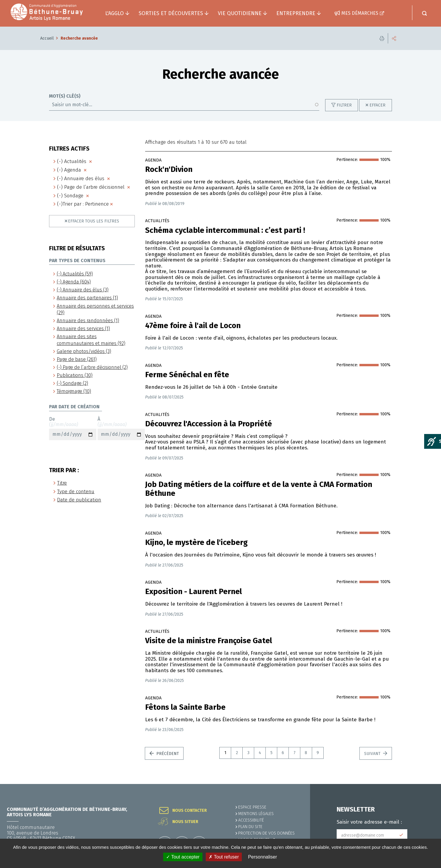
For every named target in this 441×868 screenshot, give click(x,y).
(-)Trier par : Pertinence (83, 204)
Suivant (373, 754)
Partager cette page (394, 38)
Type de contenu (76, 492)
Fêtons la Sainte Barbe (185, 707)
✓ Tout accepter (183, 857)
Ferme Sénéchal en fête (187, 375)
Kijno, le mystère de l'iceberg (196, 543)
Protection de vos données (266, 833)
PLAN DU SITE (250, 827)
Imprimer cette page (382, 38)
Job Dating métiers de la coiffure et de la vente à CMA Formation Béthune (259, 489)
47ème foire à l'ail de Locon (193, 326)
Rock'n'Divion (169, 170)
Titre (62, 483)
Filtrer (344, 105)
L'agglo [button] (115, 13)
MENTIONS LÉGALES (256, 814)
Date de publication (79, 500)
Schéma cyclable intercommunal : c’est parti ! (225, 230)
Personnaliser (262, 857)
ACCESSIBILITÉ (251, 820)
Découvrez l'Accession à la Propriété (209, 424)
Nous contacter (190, 811)
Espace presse (252, 807)
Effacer (377, 105)
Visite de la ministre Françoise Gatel (209, 641)
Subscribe (401, 835)
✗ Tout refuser (224, 857)
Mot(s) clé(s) (65, 96)
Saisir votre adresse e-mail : (369, 822)
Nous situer (185, 822)
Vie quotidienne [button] (240, 13)
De (73, 428)
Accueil (47, 38)
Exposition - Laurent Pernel (193, 592)
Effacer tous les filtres (94, 221)
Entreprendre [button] (296, 13)
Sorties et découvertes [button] (171, 13)
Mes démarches (360, 13)
